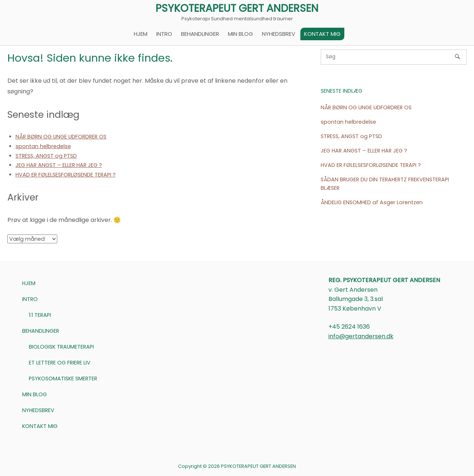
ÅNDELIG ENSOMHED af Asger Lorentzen (372, 202)
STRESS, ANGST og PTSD (46, 156)
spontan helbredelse (43, 146)
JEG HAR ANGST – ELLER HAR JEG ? (59, 165)
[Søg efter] (394, 57)
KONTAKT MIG (322, 34)
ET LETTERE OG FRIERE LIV (60, 363)
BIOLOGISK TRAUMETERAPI (61, 347)
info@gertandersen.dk (361, 336)
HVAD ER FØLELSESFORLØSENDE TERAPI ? (66, 175)
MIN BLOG (241, 34)
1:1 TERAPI (40, 315)
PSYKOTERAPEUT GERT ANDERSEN (237, 8)
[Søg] (457, 57)
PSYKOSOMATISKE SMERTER (63, 379)
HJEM (141, 34)
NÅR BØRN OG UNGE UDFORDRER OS (61, 137)
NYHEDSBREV (279, 34)
